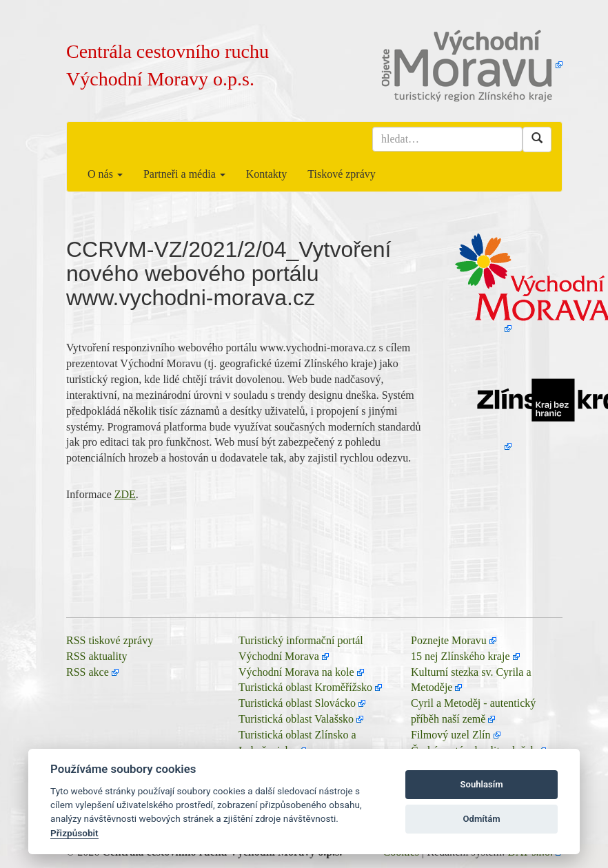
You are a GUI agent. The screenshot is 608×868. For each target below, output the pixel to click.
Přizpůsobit (74, 833)
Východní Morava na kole (296, 672)
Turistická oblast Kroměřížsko (305, 687)
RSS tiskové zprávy (110, 640)
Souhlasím (482, 784)
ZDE (125, 494)
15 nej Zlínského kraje (460, 656)
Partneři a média (184, 174)
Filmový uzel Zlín (451, 735)
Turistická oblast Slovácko (297, 703)
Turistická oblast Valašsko (296, 719)
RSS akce (88, 672)
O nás (105, 174)
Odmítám (482, 819)
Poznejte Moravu (449, 640)
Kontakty (267, 174)
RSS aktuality (97, 656)
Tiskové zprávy (342, 174)
